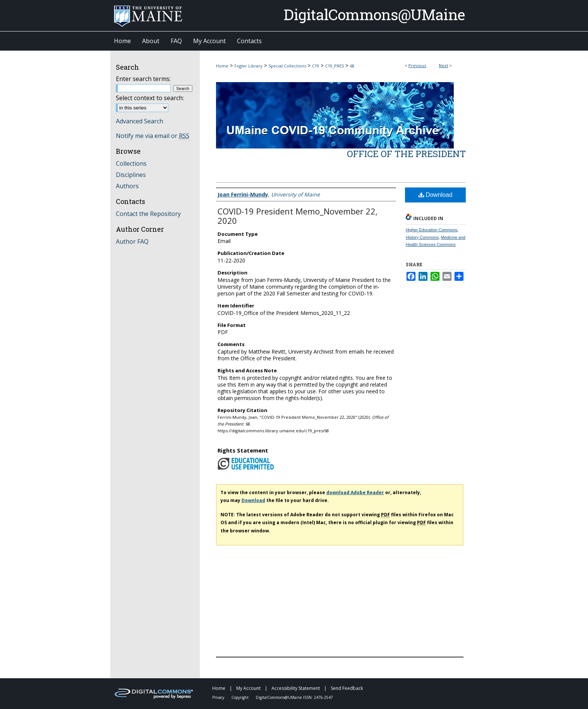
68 (352, 66)
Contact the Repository (148, 214)
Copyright (241, 697)
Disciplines (131, 175)
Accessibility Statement (296, 688)
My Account (249, 688)
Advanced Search (139, 121)
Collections (131, 163)
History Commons (422, 237)
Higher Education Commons (432, 230)
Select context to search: (150, 98)
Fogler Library (248, 66)
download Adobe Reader (355, 492)
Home (222, 66)
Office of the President (406, 154)
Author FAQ (132, 241)
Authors (127, 186)
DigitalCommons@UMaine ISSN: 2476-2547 (294, 697)
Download (436, 195)
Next (443, 65)
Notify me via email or (153, 136)
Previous (417, 65)
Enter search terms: (143, 79)
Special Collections (287, 66)
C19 (316, 66)
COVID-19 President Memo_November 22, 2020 (298, 216)
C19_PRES (334, 66)
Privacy (219, 697)
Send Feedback (347, 688)
